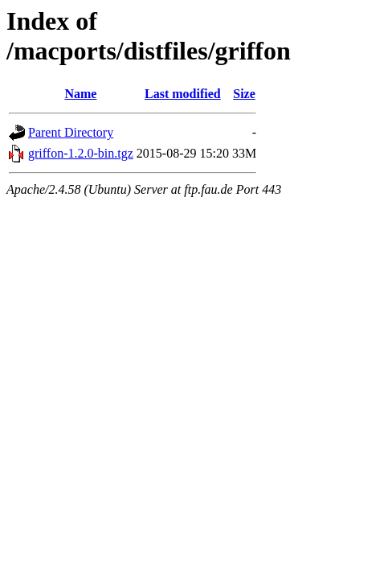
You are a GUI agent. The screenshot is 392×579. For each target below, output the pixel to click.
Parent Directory (71, 132)
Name (80, 94)
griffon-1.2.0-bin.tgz (81, 153)
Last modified (183, 94)
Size (244, 94)
